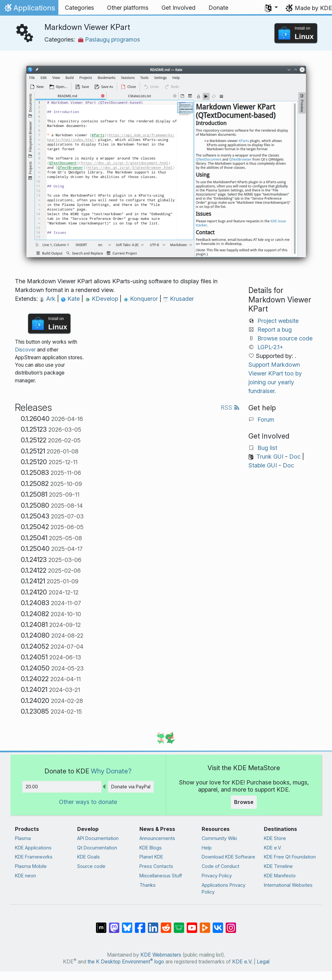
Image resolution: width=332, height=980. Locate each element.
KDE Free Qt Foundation (290, 857)
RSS (230, 407)
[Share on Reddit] (166, 924)
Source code (91, 866)
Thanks (148, 885)
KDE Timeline (278, 866)
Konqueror (141, 299)
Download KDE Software (228, 857)
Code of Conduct (220, 866)
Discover (25, 350)
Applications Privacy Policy (224, 889)
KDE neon (25, 876)
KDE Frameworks (34, 857)
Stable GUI (263, 465)
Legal (263, 962)
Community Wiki (219, 838)
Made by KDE (313, 8)
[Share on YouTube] (192, 924)
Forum (266, 420)
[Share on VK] (218, 924)
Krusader (178, 299)
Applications (29, 9)
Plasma (23, 838)
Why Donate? (111, 771)
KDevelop (102, 299)
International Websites (288, 885)
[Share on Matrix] (101, 924)
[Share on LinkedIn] (153, 924)
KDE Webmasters (161, 955)
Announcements (157, 838)
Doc (295, 457)
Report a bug (275, 330)
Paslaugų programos (109, 39)
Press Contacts (156, 866)
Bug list (267, 448)
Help (207, 848)
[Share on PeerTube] (205, 924)
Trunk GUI (270, 457)
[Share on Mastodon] (114, 924)
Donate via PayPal (131, 787)
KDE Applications (33, 848)
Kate (71, 299)
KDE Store (275, 838)
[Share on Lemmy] (179, 924)
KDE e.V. (273, 848)
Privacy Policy (217, 876)
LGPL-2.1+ (270, 347)
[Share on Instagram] (231, 924)
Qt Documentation (97, 848)
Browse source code (285, 338)
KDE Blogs (151, 848)
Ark (48, 299)
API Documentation (98, 838)
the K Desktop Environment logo (126, 962)
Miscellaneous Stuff (161, 876)
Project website (278, 321)
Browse (244, 802)
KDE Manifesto (280, 876)
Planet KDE (151, 857)
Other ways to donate (88, 802)
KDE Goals (89, 857)
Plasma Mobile (31, 866)
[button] (271, 8)
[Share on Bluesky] (127, 924)
